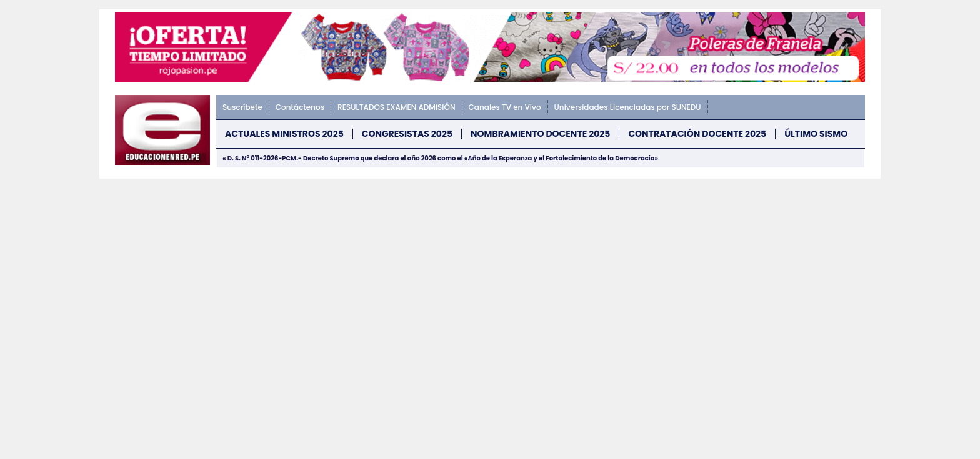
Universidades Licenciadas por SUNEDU (628, 107)
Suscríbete (242, 107)
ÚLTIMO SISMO (816, 134)
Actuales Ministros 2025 (284, 134)
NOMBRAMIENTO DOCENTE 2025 (540, 134)
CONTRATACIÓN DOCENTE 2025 (697, 134)
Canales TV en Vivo (505, 107)
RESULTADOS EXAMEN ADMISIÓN (396, 107)
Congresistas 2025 (407, 134)
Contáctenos (300, 107)
